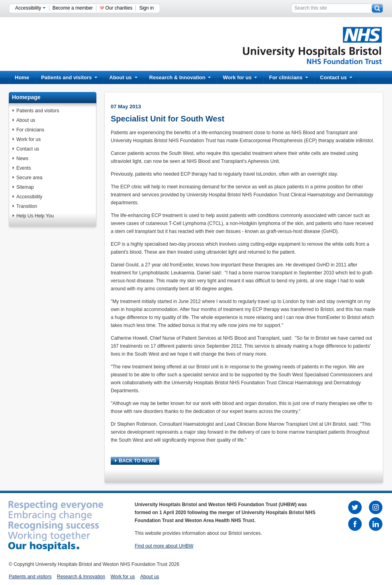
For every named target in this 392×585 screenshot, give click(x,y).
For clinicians (288, 77)
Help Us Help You (35, 216)
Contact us (336, 77)
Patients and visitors (69, 77)
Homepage (26, 97)
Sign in (146, 8)
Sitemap (25, 187)
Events (24, 168)
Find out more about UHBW (164, 546)
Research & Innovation (180, 77)
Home (22, 77)
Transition (27, 206)
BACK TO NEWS (135, 461)
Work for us (240, 77)
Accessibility (30, 8)
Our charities (119, 8)
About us (123, 77)
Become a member (73, 8)
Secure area (29, 178)
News (22, 158)
